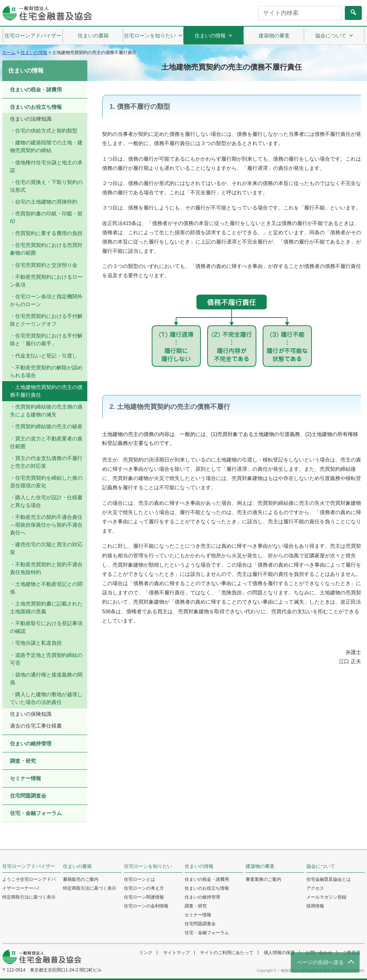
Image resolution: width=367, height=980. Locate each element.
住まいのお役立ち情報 (36, 107)
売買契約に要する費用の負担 (49, 233)
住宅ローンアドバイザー (33, 36)
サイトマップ (176, 953)
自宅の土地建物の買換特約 (46, 202)
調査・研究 (23, 761)
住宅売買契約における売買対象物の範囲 (46, 249)
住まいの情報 (214, 36)
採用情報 (315, 906)
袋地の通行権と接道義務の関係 (46, 679)
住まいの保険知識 (31, 714)
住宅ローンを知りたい (154, 36)
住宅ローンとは (139, 879)
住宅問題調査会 (28, 796)
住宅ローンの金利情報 (146, 906)
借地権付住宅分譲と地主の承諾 (46, 166)
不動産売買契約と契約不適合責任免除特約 (46, 568)
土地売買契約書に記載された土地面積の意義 (46, 608)
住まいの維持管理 (31, 744)
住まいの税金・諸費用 (36, 90)
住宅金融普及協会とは (329, 879)
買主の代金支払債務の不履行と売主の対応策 (46, 462)
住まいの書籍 (93, 36)
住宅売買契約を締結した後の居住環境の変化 (46, 482)
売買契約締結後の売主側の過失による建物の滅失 (46, 411)
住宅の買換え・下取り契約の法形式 (46, 186)
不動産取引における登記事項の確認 (46, 627)
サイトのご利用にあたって (227, 953)
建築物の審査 (274, 36)
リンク (146, 953)
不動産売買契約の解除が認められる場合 (46, 371)
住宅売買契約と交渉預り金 (46, 265)
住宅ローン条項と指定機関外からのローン (46, 300)
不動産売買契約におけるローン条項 (46, 281)
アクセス (315, 888)
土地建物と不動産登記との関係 (46, 588)
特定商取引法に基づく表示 (29, 897)
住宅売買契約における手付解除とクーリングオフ (46, 320)
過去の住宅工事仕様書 (36, 726)
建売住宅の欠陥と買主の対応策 (46, 548)
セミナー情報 (26, 778)
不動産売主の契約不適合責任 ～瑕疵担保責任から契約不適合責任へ (46, 525)
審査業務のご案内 (263, 879)
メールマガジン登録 (326, 897)
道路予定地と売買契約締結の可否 (46, 659)
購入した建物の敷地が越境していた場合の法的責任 (46, 698)
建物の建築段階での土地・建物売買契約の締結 (46, 146)
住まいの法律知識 (31, 119)
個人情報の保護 (279, 953)
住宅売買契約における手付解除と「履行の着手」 (46, 340)
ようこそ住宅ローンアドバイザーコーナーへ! (29, 884)
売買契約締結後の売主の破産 (49, 426)
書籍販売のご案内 (81, 879)
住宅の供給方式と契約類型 (46, 131)
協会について (334, 36)
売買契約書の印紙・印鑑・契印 (46, 217)
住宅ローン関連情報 (144, 897)
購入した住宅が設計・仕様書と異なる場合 (46, 501)
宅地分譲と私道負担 (38, 643)
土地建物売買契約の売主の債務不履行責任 (46, 391)
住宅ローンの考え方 (144, 888)
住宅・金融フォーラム (36, 813)
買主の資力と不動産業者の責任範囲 (46, 442)
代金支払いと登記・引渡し (46, 356)
